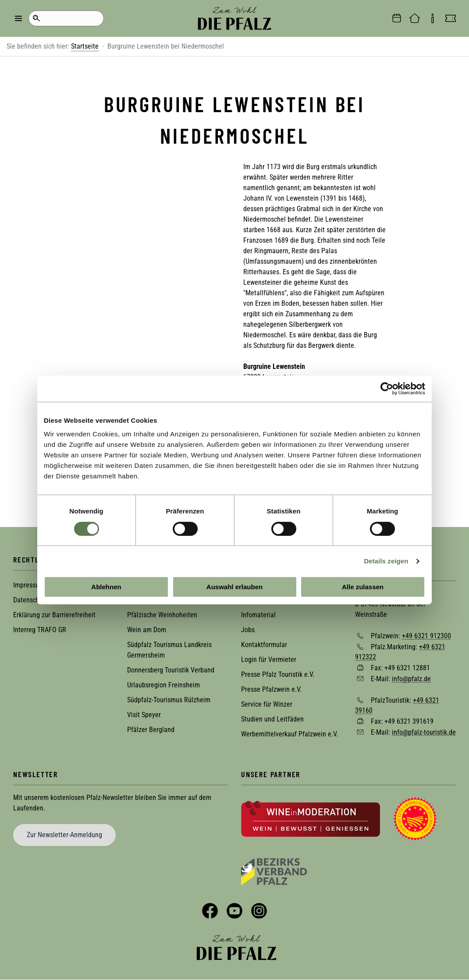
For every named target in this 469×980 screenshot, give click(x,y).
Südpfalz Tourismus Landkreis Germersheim (169, 650)
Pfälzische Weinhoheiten (162, 615)
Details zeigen (386, 561)
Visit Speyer (144, 715)
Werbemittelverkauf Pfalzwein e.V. (290, 734)
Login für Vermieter (269, 660)
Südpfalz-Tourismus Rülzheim (169, 700)
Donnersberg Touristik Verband (171, 670)
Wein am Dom (147, 630)
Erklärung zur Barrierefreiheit (54, 615)
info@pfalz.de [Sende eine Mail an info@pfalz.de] (411, 679)
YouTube (234, 911)
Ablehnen (106, 587)
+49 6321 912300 (426, 636)
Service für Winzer (267, 704)
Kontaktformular (264, 645)
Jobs (248, 630)
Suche (36, 18)
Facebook (210, 911)
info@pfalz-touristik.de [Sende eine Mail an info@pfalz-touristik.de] (424, 732)
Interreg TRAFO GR (40, 630)
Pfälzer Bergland (151, 730)
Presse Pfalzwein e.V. (271, 689)
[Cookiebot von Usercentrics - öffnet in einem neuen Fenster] (387, 389)
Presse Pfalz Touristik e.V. (278, 674)
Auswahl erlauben (234, 587)
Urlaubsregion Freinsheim (163, 685)
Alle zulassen (363, 587)
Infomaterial (258, 615)
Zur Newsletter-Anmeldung (64, 835)
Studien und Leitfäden (272, 719)
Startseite (85, 46)
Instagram (259, 911)
